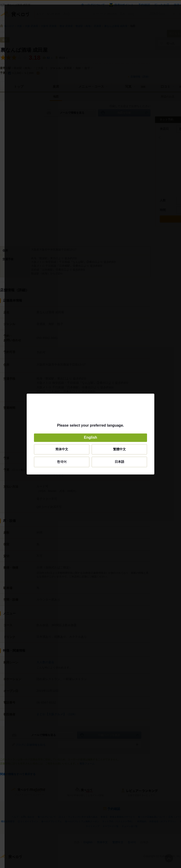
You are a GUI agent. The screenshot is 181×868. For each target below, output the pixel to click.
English (90, 438)
